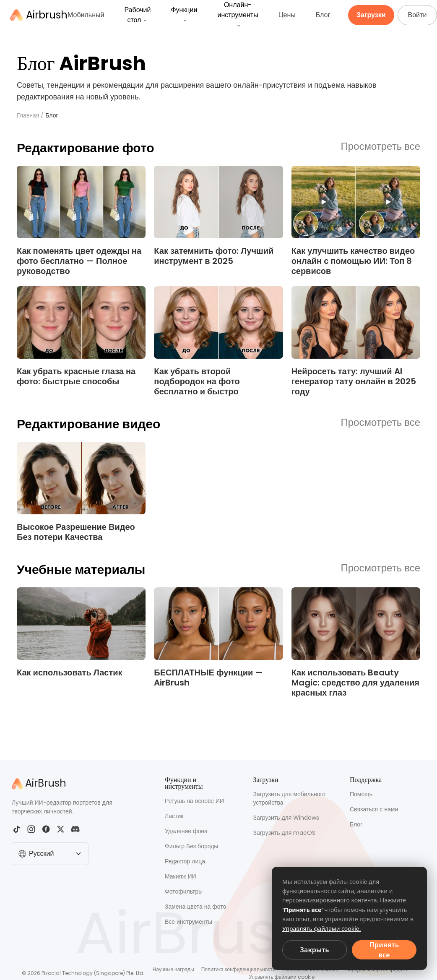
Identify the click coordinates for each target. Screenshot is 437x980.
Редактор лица (185, 861)
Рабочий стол (137, 15)
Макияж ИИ (181, 876)
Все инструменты (189, 922)
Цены (287, 15)
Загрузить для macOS (285, 833)
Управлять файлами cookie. (322, 929)
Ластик (174, 816)
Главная (28, 115)
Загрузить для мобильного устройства (290, 798)
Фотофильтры (184, 891)
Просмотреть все (381, 147)
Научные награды (173, 969)
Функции (184, 14)
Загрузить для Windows (286, 818)
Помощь (361, 794)
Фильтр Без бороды (191, 846)
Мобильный (86, 15)
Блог (323, 15)
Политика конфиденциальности (238, 969)
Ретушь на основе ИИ (194, 801)
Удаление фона (186, 831)
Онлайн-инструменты (238, 14)
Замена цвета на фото (195, 907)
